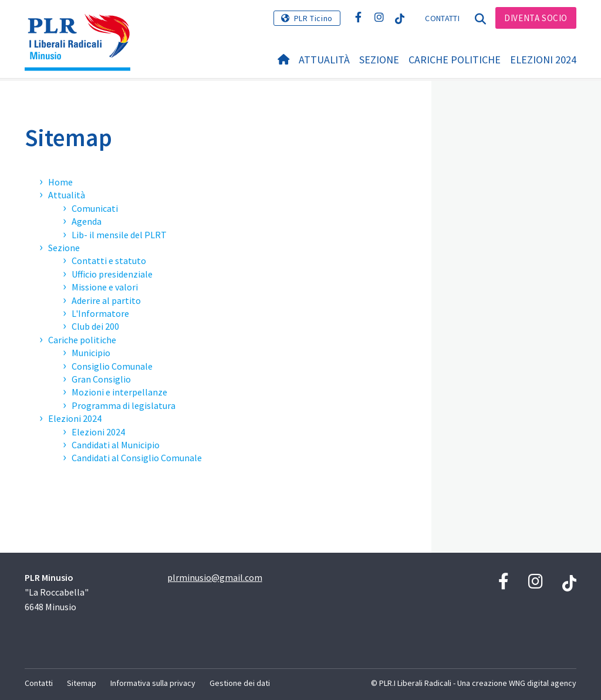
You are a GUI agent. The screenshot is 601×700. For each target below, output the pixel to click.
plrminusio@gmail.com (215, 577)
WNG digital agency (543, 683)
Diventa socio (536, 18)
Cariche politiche (455, 60)
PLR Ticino (313, 18)
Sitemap (68, 138)
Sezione (379, 60)
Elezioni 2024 (543, 60)
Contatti (442, 18)
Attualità (324, 60)
